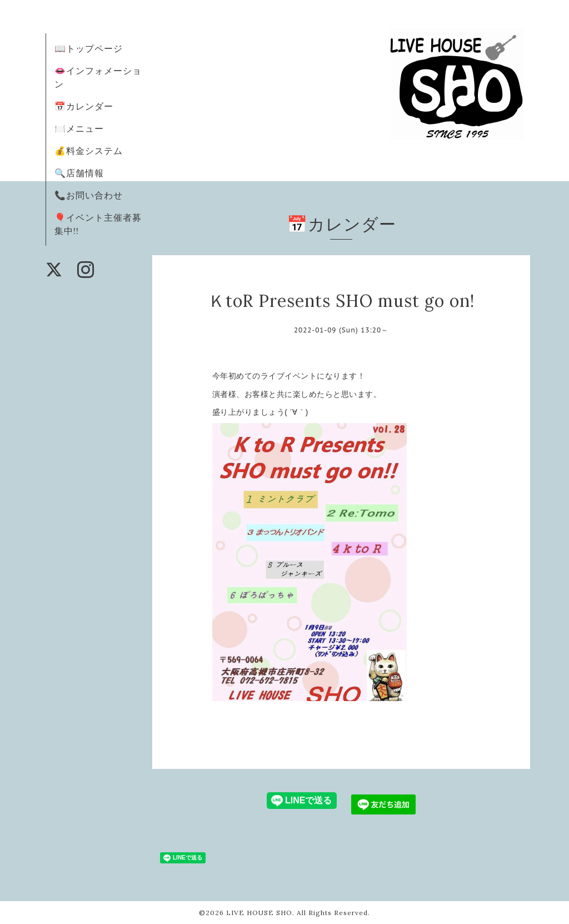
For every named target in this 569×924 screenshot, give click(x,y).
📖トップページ (89, 48)
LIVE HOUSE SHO (259, 913)
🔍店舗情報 (79, 173)
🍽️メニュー (79, 128)
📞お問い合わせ (89, 195)
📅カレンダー (84, 106)
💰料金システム (89, 151)
